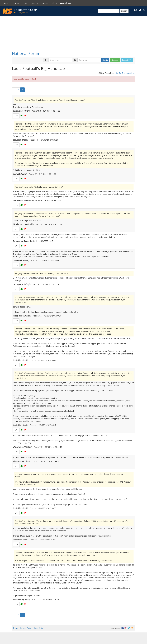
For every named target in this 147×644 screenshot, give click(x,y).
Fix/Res (45, 3)
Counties (34, 3)
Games (15, 3)
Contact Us (38, 628)
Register (115, 60)
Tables (54, 3)
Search (124, 11)
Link (16, 116)
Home (6, 3)
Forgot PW (127, 60)
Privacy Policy (26, 628)
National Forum (26, 53)
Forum (25, 3)
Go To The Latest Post (126, 73)
